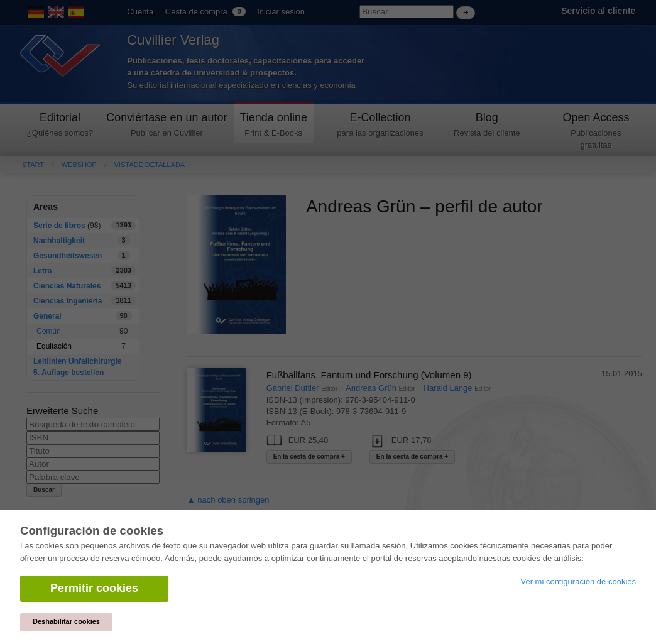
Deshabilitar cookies (66, 621)
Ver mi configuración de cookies (578, 581)
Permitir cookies (94, 588)
